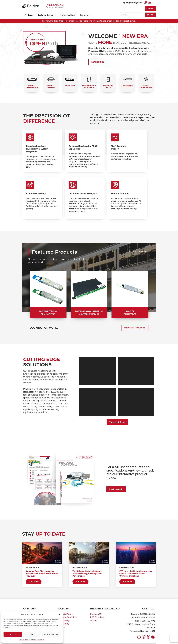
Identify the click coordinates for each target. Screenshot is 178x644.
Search (151, 15)
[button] (59, 614)
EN (149, 3)
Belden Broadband (105, 609)
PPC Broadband (98, 617)
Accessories (127, 86)
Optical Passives (51, 87)
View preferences (51, 634)
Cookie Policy (24, 640)
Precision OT (96, 614)
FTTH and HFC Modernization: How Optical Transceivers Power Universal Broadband (136, 574)
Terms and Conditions (67, 617)
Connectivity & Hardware (89, 87)
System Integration (146, 87)
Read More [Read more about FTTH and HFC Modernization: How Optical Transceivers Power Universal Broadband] (127, 582)
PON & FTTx (70, 86)
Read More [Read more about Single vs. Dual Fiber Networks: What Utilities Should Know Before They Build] (34, 582)
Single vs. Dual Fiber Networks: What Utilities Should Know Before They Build (42, 574)
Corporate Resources (37, 640)
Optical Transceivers (32, 87)
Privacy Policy (63, 621)
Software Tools (108, 87)
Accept (13, 634)
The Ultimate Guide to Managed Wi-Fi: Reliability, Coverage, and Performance (87, 574)
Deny (32, 634)
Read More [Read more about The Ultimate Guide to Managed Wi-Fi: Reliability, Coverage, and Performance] (80, 582)
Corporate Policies (65, 614)
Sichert (94, 621)
